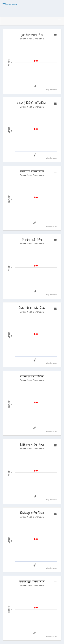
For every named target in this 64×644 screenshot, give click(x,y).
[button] (10, 4)
